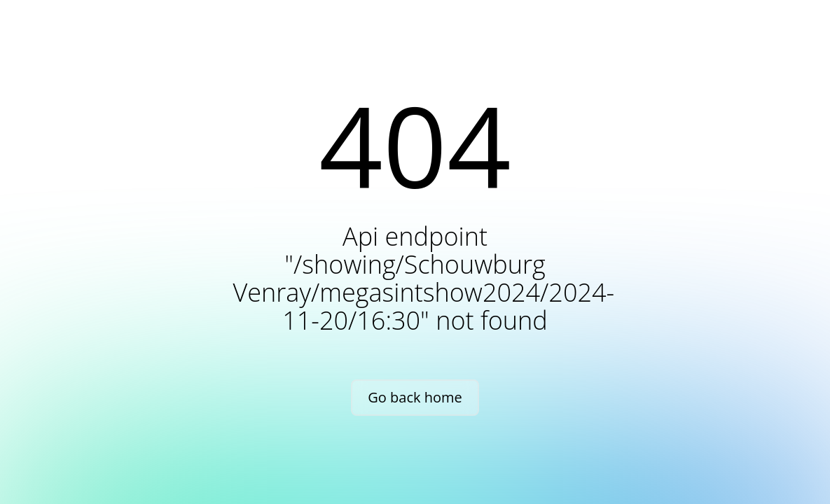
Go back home (415, 397)
